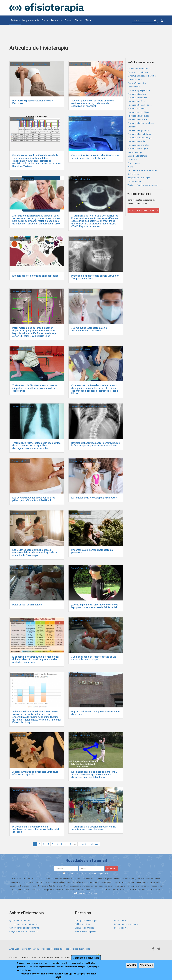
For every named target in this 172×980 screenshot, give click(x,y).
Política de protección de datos (86, 893)
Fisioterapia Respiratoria (81, 291)
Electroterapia (134, 87)
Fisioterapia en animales (138, 145)
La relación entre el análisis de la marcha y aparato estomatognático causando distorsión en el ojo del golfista (94, 774)
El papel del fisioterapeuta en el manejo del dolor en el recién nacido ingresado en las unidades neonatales (35, 659)
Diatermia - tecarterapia (138, 72)
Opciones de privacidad (86, 958)
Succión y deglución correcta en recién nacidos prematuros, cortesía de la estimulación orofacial (93, 103)
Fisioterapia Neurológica (22, 119)
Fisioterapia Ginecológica (138, 112)
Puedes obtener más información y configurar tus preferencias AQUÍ (59, 975)
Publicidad (46, 949)
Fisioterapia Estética (20, 461)
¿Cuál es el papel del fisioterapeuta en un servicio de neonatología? (94, 658)
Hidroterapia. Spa (135, 152)
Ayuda (36, 949)
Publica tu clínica (121, 928)
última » (95, 844)
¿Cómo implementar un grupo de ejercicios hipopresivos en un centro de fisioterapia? (95, 606)
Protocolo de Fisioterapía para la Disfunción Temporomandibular (95, 277)
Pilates (130, 167)
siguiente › (84, 844)
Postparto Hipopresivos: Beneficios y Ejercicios (33, 102)
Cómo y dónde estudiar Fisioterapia (25, 928)
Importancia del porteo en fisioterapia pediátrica (92, 551)
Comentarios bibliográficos (82, 239)
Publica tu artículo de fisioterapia (143, 211)
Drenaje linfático (135, 79)
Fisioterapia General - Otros (83, 461)
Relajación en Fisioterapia (139, 178)
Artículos (15, 20)
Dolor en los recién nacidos (27, 605)
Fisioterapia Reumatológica (139, 134)
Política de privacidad (81, 949)
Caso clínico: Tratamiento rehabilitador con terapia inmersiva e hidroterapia (95, 157)
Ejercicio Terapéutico (21, 239)
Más (88, 20)
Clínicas (78, 20)
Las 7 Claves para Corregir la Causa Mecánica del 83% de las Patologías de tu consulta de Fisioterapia (35, 553)
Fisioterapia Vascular (136, 141)
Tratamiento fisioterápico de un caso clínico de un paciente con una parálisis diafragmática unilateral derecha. (36, 446)
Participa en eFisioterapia (86, 921)
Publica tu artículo (83, 924)
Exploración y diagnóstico (139, 90)
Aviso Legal (14, 949)
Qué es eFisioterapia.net (20, 921)
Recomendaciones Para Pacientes (142, 170)
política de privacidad (100, 873)
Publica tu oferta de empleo (126, 924)
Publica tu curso (121, 921)
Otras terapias (134, 163)
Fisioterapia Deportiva (80, 179)
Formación (57, 20)
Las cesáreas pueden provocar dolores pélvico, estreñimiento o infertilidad (34, 499)
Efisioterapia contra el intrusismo (24, 924)
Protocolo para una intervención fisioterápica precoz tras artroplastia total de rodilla (36, 829)
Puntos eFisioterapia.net (86, 931)
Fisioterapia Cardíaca (137, 94)
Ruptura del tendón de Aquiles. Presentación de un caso (95, 713)
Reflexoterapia (134, 174)
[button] (162, 20)
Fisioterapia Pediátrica (80, 64)
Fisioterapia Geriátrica (80, 119)
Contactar (26, 949)
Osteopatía (132, 159)
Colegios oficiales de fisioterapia (23, 931)
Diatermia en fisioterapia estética (142, 76)
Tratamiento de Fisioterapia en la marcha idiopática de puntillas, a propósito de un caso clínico (35, 388)
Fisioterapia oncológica (138, 149)
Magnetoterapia (31, 20)
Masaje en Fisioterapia (137, 156)
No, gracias (146, 965)
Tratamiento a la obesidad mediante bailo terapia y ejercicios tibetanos (94, 828)
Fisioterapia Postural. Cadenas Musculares (30, 64)
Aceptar (132, 965)
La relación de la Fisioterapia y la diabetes (94, 498)
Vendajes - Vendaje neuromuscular (143, 185)
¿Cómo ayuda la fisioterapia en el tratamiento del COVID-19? (89, 329)
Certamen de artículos (85, 928)
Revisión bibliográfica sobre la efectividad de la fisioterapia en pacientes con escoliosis (96, 444)
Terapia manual (18, 735)
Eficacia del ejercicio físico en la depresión (35, 276)
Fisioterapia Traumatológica (83, 675)
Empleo (68, 20)
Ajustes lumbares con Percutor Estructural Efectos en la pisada (36, 773)
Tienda (45, 20)
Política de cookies (61, 949)
